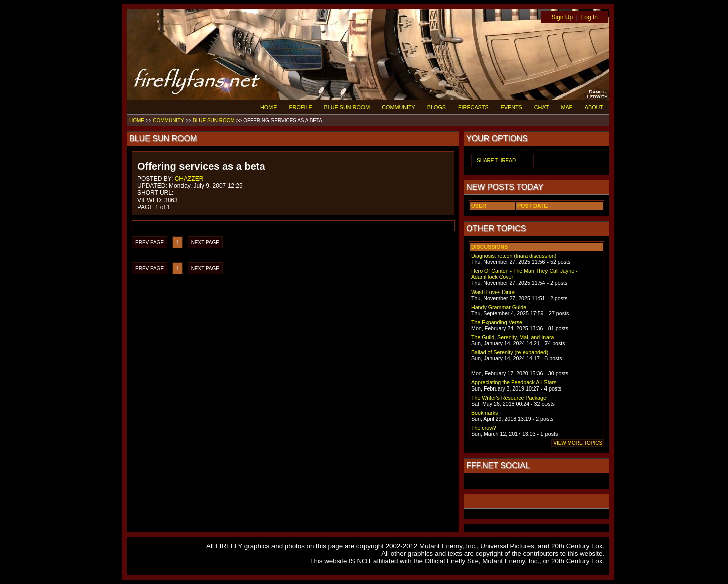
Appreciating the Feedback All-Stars (514, 382)
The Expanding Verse (497, 322)
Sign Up (562, 17)
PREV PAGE (150, 242)
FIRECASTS (473, 107)
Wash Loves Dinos (493, 292)
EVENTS (512, 107)
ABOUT (594, 107)
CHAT (542, 107)
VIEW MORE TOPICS (578, 443)
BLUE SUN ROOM (347, 107)
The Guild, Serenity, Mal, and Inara (512, 337)
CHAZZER (189, 179)
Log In (589, 17)
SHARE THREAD (496, 161)
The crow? (484, 428)
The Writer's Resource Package (509, 398)
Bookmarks (484, 413)
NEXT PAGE (205, 242)
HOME (268, 107)
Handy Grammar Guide (499, 307)
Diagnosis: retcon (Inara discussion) (514, 256)
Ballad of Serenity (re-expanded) (510, 352)
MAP (566, 107)
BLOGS (437, 107)
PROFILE (300, 107)
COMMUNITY (398, 107)
